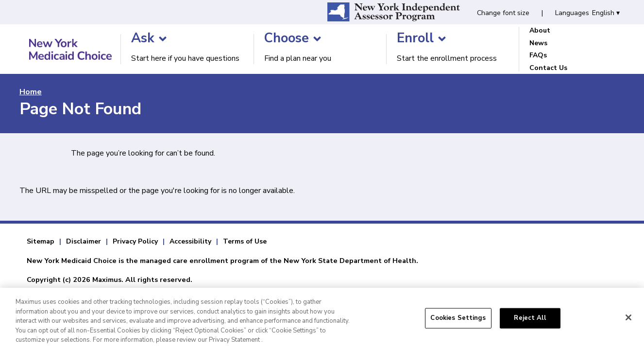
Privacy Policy (135, 241)
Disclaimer (84, 241)
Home (31, 92)
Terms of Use (245, 241)
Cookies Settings (458, 322)
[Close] (628, 322)
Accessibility (190, 241)
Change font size (503, 13)
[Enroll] (442, 39)
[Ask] (163, 39)
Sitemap (41, 241)
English (606, 13)
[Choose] (317, 39)
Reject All (530, 322)
